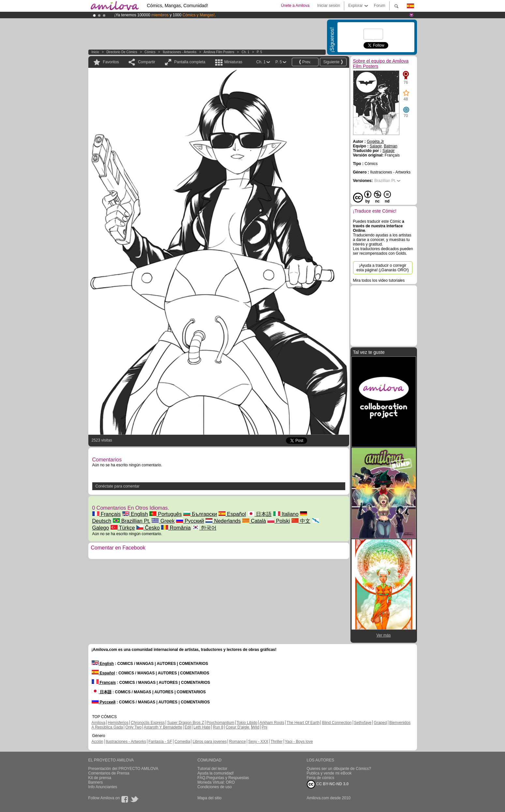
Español (232, 514)
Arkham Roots (272, 723)
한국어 (204, 528)
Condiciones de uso (215, 787)
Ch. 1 (245, 52)
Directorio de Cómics (122, 52)
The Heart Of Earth (303, 723)
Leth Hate (202, 727)
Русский (190, 521)
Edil (188, 727)
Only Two (134, 727)
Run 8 (218, 727)
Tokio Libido (247, 723)
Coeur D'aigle (238, 727)
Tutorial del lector (213, 769)
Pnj (265, 727)
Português (165, 514)
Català (254, 521)
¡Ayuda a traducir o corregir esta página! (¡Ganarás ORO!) (383, 268)
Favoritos (111, 62)
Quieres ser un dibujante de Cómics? (339, 769)
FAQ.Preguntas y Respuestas (223, 778)
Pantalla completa (190, 62)
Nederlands (223, 521)
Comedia (182, 742)
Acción (97, 742)
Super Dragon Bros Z (186, 723)
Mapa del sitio (210, 798)
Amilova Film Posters (219, 52)
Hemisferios (118, 723)
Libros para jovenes (210, 742)
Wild (255, 727)
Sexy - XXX (258, 742)
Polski (279, 521)
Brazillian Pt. (132, 521)
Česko (148, 528)
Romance (238, 742)
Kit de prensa (100, 778)
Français (107, 514)
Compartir (147, 62)
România (176, 528)
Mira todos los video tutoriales (379, 280)
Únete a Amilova (295, 6)
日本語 (260, 514)
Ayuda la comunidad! (216, 773)
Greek (163, 521)
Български (200, 514)
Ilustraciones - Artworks (179, 52)
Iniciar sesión (329, 6)
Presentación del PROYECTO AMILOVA (123, 769)
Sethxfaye (363, 723)
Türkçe (123, 528)
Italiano (286, 514)
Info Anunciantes (103, 787)
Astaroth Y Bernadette (163, 727)
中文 (301, 521)
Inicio (95, 52)
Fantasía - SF (160, 742)
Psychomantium (220, 723)
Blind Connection (337, 723)
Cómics (150, 52)
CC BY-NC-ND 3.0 (328, 784)
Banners (96, 782)
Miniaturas (233, 62)
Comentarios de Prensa (109, 773)
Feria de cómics (321, 778)
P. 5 (259, 52)
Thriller (277, 742)
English (135, 514)
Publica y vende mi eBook (329, 773)
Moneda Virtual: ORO (216, 782)
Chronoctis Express (148, 723)
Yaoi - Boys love (299, 742)
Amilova (99, 723)
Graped (380, 723)
